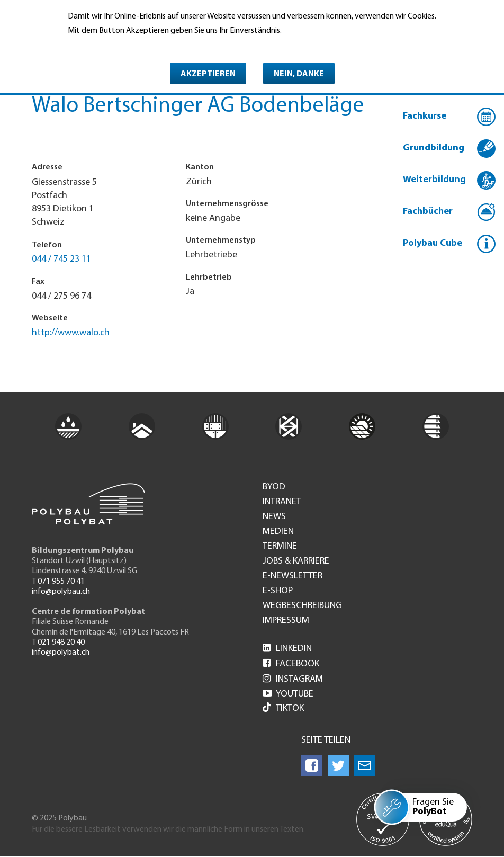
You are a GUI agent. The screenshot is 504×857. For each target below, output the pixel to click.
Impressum (286, 621)
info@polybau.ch (61, 592)
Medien (278, 532)
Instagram (293, 679)
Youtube (288, 694)
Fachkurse (425, 116)
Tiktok (283, 708)
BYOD (274, 487)
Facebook (291, 664)
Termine (280, 547)
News (274, 517)
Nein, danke (299, 74)
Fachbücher (428, 212)
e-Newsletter (292, 576)
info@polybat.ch (61, 653)
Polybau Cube (433, 243)
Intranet (282, 502)
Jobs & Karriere (296, 561)
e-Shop (278, 591)
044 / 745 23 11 (61, 259)
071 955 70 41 (61, 582)
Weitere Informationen (114, 46)
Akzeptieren (208, 74)
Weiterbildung (434, 180)
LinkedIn (287, 649)
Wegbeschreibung (302, 606)
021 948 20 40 (61, 642)
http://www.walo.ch (71, 333)
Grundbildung (434, 148)
